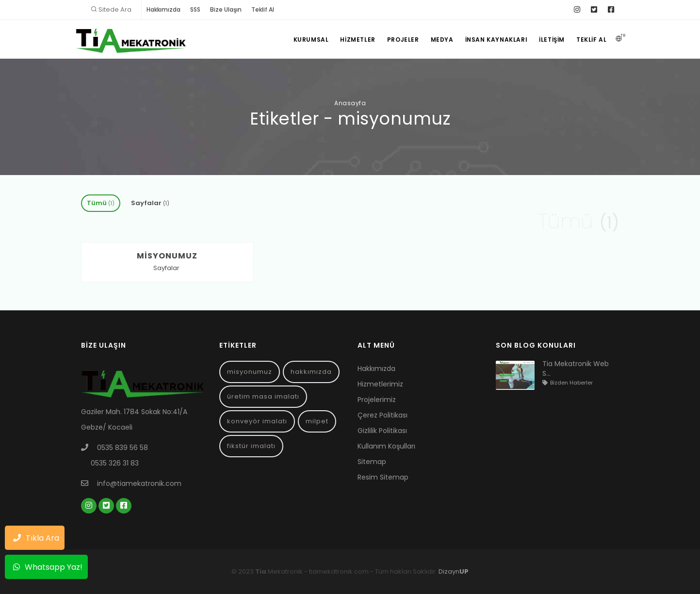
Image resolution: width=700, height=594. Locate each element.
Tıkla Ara (34, 537)
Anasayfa (350, 103)
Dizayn (454, 571)
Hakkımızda (163, 9)
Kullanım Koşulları (386, 446)
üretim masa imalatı (263, 396)
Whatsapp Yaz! (45, 566)
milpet (317, 421)
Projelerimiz (377, 400)
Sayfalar (150, 203)
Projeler (403, 40)
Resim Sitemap (383, 477)
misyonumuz (250, 372)
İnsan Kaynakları (497, 40)
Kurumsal (311, 40)
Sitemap (372, 462)
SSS (195, 9)
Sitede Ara (115, 9)
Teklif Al (263, 9)
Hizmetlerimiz (380, 384)
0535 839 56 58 (122, 448)
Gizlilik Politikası (382, 431)
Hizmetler (358, 40)
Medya (442, 40)
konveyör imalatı (257, 421)
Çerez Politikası (383, 415)
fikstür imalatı (251, 446)
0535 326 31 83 (115, 463)
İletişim (552, 40)
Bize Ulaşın (226, 9)
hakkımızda (311, 372)
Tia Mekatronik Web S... (576, 369)
